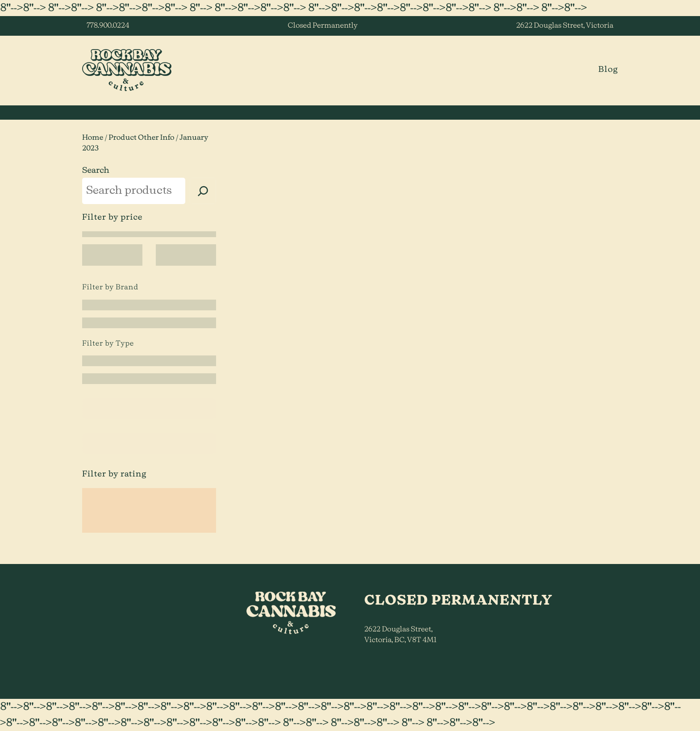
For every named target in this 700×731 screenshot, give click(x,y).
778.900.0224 (108, 26)
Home (93, 138)
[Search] (203, 191)
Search (96, 171)
